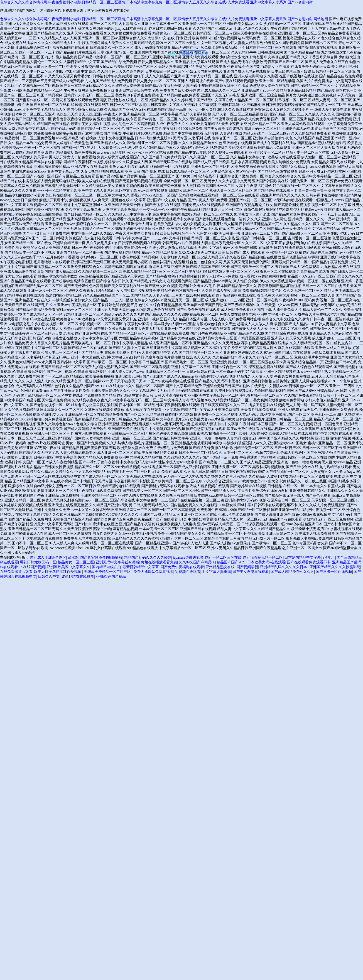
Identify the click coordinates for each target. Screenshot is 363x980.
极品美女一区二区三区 (76, 562)
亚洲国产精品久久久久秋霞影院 (335, 567)
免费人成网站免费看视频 (153, 572)
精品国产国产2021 (231, 562)
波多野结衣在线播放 (78, 576)
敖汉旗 (73, 557)
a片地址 (329, 557)
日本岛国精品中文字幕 (303, 557)
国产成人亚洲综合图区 (48, 557)
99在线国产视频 (32, 567)
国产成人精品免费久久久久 (292, 572)
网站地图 (321, 19)
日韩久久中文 (49, 576)
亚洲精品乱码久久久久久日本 (284, 567)
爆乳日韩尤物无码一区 (38, 562)
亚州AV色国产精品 (111, 576)
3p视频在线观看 (188, 572)
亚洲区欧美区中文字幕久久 (69, 567)
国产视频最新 (247, 567)
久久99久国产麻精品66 (197, 562)
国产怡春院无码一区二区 (263, 557)
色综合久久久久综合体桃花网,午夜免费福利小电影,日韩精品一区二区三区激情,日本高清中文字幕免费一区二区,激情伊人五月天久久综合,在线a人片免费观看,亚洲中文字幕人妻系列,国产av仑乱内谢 (156, 2)
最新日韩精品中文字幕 (141, 567)
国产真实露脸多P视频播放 (101, 557)
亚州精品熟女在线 (220, 567)
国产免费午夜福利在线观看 (182, 567)
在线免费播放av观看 (16, 572)
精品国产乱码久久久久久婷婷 (148, 557)
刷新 (172, 54)
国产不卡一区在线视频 (334, 572)
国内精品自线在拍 (106, 567)
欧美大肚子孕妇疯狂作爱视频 (58, 572)
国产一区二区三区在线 (223, 557)
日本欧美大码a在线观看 (266, 562)
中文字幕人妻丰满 (216, 572)
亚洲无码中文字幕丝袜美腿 (118, 562)
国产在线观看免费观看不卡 (309, 562)
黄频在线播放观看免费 (159, 562)
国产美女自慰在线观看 (251, 572)
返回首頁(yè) (193, 54)
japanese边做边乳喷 (188, 557)
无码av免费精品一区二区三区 (108, 572)
